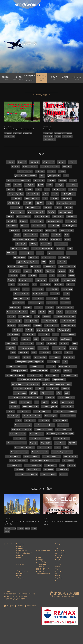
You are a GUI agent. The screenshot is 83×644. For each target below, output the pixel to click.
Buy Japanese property (15, 375)
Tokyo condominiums (19, 248)
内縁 (67, 393)
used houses (66, 339)
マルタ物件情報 (24, 325)
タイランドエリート (30, 167)
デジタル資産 (38, 298)
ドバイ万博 (33, 257)
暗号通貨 (72, 443)
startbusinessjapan (50, 139)
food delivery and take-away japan (60, 434)
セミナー (27, 271)
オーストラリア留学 (68, 321)
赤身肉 (42, 312)
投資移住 (23, 221)
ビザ (47, 189)
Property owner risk (40, 452)
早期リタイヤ (71, 221)
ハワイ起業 (65, 298)
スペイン (72, 189)
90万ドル (25, 226)
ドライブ (68, 353)
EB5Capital (35, 266)
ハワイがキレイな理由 (18, 434)
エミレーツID (67, 289)
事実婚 (54, 402)
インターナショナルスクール (28, 262)
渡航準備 (40, 203)
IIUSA (55, 334)
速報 (62, 465)
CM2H (26, 289)
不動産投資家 (51, 230)
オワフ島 (61, 276)
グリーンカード (33, 194)
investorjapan (17, 133)
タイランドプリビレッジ (50, 167)
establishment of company (27, 474)
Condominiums (37, 366)
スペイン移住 (44, 334)
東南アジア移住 (67, 402)
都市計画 (67, 371)
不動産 (29, 189)
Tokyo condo (68, 461)
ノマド (58, 447)
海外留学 (27, 357)
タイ (20, 189)
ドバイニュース (17, 207)
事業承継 (29, 330)
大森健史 (55, 198)
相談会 (72, 276)
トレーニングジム (69, 280)
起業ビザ (11, 325)
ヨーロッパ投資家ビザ (65, 307)
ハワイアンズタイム (61, 438)
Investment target (55, 221)
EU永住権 (10, 411)
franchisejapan (59, 133)
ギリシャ (11, 189)
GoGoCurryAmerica (66, 398)
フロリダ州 (54, 280)
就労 (36, 339)
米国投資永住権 (14, 203)
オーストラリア (59, 189)
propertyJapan (28, 133)
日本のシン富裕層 (66, 230)
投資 (23, 276)
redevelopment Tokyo (18, 461)
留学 (13, 353)
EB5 (66, 176)
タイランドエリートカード (32, 230)
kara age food (20, 438)
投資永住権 (34, 162)
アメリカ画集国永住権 (33, 465)
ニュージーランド (17, 212)
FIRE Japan (19, 470)
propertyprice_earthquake (62, 452)
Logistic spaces (59, 380)
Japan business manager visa (19, 180)
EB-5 (49, 185)
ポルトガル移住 (29, 334)
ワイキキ (33, 443)
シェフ (43, 276)
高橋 (67, 235)
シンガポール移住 (69, 334)
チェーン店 (50, 398)
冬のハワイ (23, 353)
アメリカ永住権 (64, 330)
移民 (34, 285)
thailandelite (46, 244)
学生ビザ (48, 207)
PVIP (75, 344)
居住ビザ (11, 280)
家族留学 (63, 180)
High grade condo (48, 474)
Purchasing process (42, 411)
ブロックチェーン (52, 325)
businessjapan (48, 133)
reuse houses (12, 344)
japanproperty (48, 136)
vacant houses (27, 344)
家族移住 (43, 239)
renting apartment (19, 371)
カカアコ (73, 348)
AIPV (37, 316)
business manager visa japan (24, 239)
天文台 (19, 420)
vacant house (51, 465)
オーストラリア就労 (49, 321)
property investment (39, 371)
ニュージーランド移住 (36, 212)
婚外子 (45, 402)
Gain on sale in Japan (51, 456)
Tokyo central (67, 407)
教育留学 (60, 248)
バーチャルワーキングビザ (24, 447)
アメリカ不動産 (40, 357)
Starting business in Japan (40, 438)
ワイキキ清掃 (46, 443)
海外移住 (10, 162)
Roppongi (51, 366)
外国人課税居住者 (69, 325)
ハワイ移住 (28, 203)
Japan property (54, 176)
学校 (71, 271)
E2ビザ (50, 203)
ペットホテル (41, 280)
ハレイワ (71, 285)
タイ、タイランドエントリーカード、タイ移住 (26, 398)
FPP (44, 262)
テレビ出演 (52, 344)
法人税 (66, 294)
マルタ (38, 189)
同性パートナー (47, 393)
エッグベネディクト (49, 339)
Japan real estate (24, 217)
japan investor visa (55, 253)
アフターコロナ (53, 388)
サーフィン (59, 285)
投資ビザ (73, 162)
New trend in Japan (27, 348)
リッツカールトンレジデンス (17, 312)
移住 (42, 176)
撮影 (66, 447)
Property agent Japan (44, 429)
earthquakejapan (13, 456)
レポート (11, 316)
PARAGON (55, 294)
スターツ (39, 388)
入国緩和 (66, 388)
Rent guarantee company (21, 429)
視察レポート (58, 217)
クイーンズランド (14, 321)
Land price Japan (35, 375)
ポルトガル (67, 167)
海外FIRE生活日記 (25, 171)
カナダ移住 (56, 235)
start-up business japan (16, 443)
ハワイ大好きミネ (68, 194)
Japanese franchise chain (17, 366)
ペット (12, 285)
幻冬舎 (67, 239)
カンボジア (15, 289)
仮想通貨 (38, 271)
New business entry (23, 425)
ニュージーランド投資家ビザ (42, 248)
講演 (34, 353)
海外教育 (27, 307)
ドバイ (62, 171)
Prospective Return (31, 407)
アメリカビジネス (39, 226)
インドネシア (71, 312)
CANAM (40, 253)
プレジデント (45, 353)
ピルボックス (23, 285)
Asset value (55, 357)
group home (63, 425)
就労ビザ (51, 212)
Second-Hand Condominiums (65, 411)
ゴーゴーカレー (26, 402)
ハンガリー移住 (14, 334)
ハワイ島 (33, 276)
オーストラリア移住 (42, 217)
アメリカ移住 (12, 226)
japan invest (52, 303)
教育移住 (52, 180)
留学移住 (45, 235)
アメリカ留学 (14, 357)
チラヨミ (57, 353)
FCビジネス (50, 271)
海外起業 (59, 185)
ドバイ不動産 (72, 185)
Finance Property (60, 420)
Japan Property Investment (26, 176)
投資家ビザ (22, 162)
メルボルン (13, 276)
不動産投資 (71, 217)
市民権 (13, 402)
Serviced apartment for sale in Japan (57, 384)
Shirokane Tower (14, 465)
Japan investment (32, 198)
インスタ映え (30, 420)
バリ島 (60, 312)
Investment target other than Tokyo (45, 461)
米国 (65, 362)
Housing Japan (52, 375)
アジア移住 (15, 407)
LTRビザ (33, 244)
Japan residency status (23, 388)
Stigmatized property (19, 452)
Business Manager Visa (66, 203)
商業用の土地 (15, 307)
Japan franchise (37, 221)
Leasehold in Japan (69, 375)
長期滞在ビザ (64, 257)
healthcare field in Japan (44, 425)
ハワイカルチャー (36, 434)
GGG (70, 248)
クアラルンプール (30, 235)
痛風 (33, 312)
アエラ (15, 339)
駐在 (8, 185)
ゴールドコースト (31, 321)
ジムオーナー (45, 285)
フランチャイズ (14, 416)
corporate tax (63, 470)
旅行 (51, 312)
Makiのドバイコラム (16, 194)
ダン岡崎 (15, 167)
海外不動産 (40, 171)
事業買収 (47, 316)
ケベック (38, 307)
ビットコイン (60, 443)
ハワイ (73, 180)
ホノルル (72, 465)
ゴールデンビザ (49, 162)
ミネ (52, 276)
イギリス (49, 307)
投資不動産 (11, 348)
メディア (63, 474)
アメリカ (52, 171)
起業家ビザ (56, 371)
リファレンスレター (40, 294)
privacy (40, 344)
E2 (37, 402)
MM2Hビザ (14, 230)
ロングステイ (15, 271)
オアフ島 (69, 207)
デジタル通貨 (52, 298)
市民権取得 (17, 330)
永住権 (10, 217)
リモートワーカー (44, 447)
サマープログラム (59, 348)
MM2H (58, 207)
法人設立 (62, 271)
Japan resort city (48, 257)
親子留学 (18, 185)
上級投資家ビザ (50, 266)
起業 (45, 198)
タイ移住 (62, 162)
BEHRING (62, 262)
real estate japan (66, 212)
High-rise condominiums (17, 266)
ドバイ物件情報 (52, 289)
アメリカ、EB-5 (24, 411)
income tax (49, 470)
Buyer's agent (53, 362)
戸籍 (59, 393)
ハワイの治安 (43, 348)
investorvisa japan (68, 416)
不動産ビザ (66, 198)
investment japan (33, 207)
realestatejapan (9, 136)
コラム (55, 194)
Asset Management (50, 407)
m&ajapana (58, 136)
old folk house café (64, 429)
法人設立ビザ (21, 244)
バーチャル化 (38, 289)
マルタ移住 (64, 344)
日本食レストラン (25, 280)
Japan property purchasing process (30, 362)
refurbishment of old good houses (25, 384)
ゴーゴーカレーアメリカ (32, 416)
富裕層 (17, 235)
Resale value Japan (31, 456)
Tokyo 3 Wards (20, 393)
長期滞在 (38, 325)
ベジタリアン (44, 420)
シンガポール (39, 180)
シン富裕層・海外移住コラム (65, 316)
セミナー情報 (54, 226)
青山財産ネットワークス (45, 330)
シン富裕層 (11, 221)
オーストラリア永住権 (67, 266)
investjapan (8, 133)
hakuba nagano (34, 470)
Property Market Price (68, 366)
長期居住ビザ (56, 239)
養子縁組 (34, 393)
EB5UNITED (11, 253)
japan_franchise (70, 456)
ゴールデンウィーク (21, 294)
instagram (26, 339)
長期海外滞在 (69, 357)
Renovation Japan (36, 303)
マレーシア (17, 198)
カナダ (46, 194)
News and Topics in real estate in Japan (33, 380)
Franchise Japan (27, 253)
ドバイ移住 (30, 185)
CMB (52, 262)
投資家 (41, 185)
